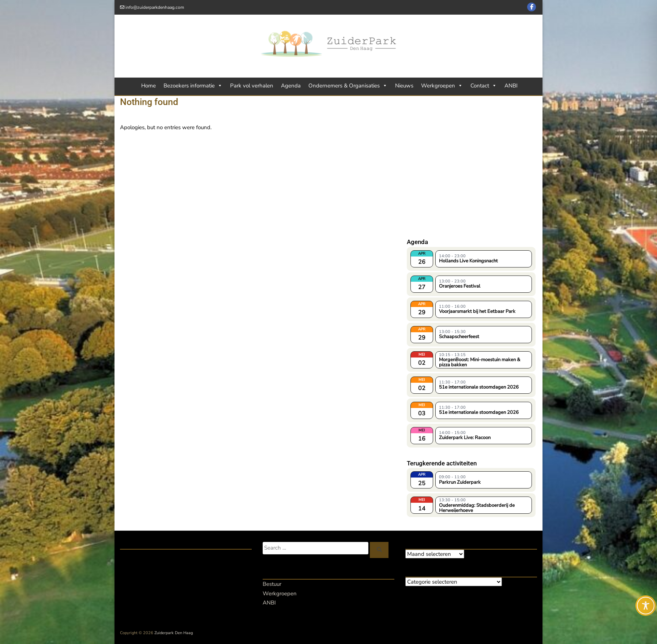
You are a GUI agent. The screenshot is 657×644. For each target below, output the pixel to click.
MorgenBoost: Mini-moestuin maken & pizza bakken (480, 362)
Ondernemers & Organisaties (348, 86)
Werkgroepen (442, 86)
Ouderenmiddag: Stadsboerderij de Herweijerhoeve (477, 508)
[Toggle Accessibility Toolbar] (646, 606)
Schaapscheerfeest (459, 337)
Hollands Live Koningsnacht (468, 261)
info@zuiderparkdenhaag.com (155, 7)
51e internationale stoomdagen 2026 (479, 387)
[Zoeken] (379, 550)
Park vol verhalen (252, 86)
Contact (484, 86)
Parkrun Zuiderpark (460, 482)
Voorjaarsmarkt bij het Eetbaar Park (477, 311)
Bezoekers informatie (193, 86)
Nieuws (404, 86)
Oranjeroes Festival (460, 286)
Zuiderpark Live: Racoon (465, 438)
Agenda (291, 86)
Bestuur (272, 584)
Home (149, 86)
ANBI (511, 86)
